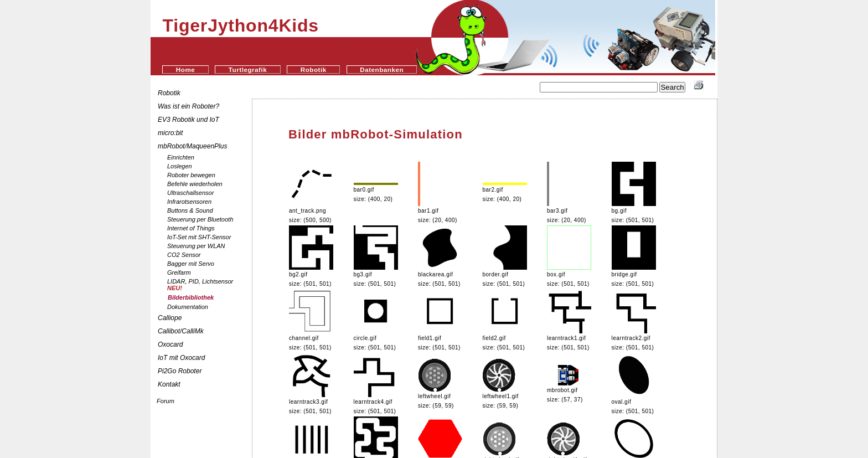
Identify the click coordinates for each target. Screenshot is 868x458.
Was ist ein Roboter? (188, 106)
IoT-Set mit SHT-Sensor (199, 237)
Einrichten (181, 157)
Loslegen (180, 166)
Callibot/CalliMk (181, 331)
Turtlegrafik (248, 70)
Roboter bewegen (191, 175)
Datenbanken (382, 70)
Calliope (170, 318)
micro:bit (170, 133)
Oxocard (170, 344)
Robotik (314, 70)
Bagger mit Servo (191, 264)
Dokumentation (188, 307)
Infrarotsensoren (189, 202)
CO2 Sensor (184, 255)
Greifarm (179, 272)
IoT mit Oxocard (182, 358)
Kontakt (169, 384)
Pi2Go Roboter (180, 371)
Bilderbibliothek (191, 297)
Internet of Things (191, 228)
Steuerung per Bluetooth (200, 219)
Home (185, 70)
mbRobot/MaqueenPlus (192, 146)
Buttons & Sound (190, 210)
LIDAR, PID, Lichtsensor (200, 285)
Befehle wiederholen (195, 184)
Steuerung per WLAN (196, 246)
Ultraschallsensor (190, 193)
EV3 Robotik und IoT (188, 120)
